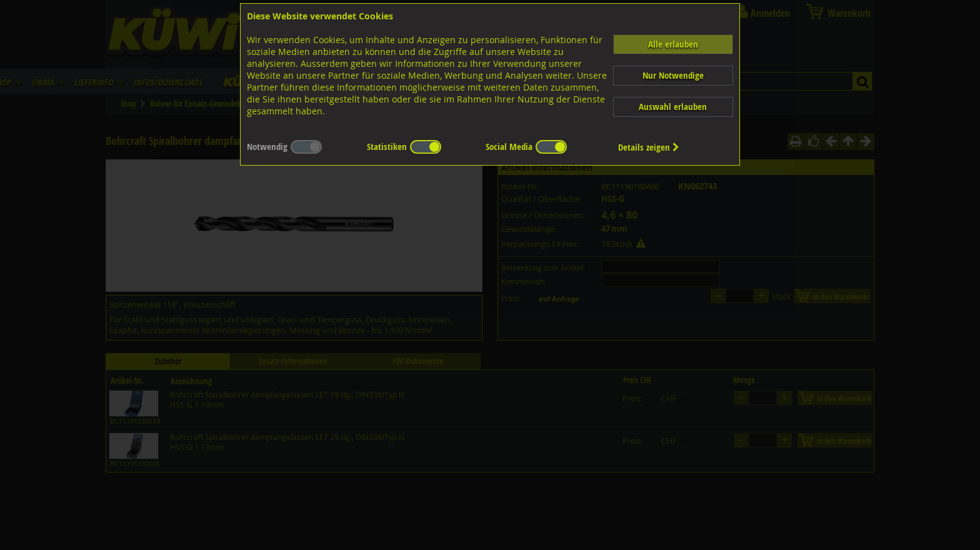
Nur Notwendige (673, 75)
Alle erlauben (673, 44)
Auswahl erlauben (673, 107)
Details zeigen (649, 147)
